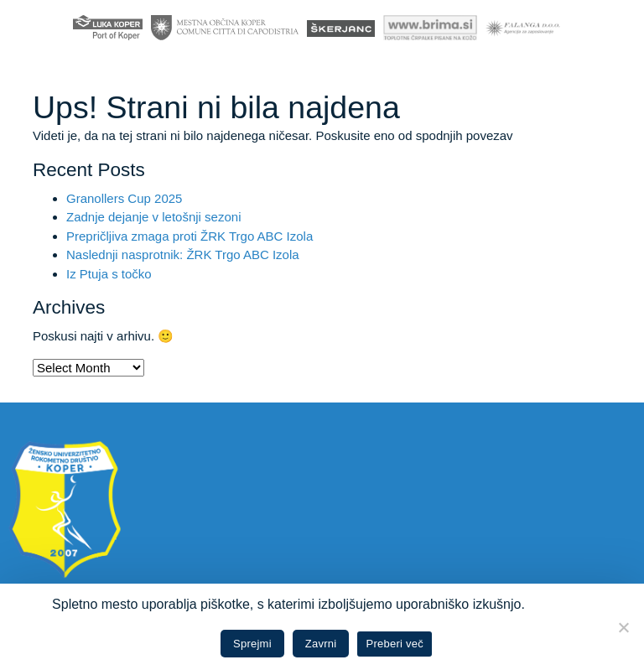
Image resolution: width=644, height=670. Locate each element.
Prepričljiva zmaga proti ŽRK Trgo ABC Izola (190, 236)
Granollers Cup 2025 (124, 198)
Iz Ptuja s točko (109, 274)
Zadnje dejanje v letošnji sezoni (153, 217)
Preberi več (395, 644)
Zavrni (321, 644)
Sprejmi (252, 644)
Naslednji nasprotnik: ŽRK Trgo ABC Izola (183, 254)
